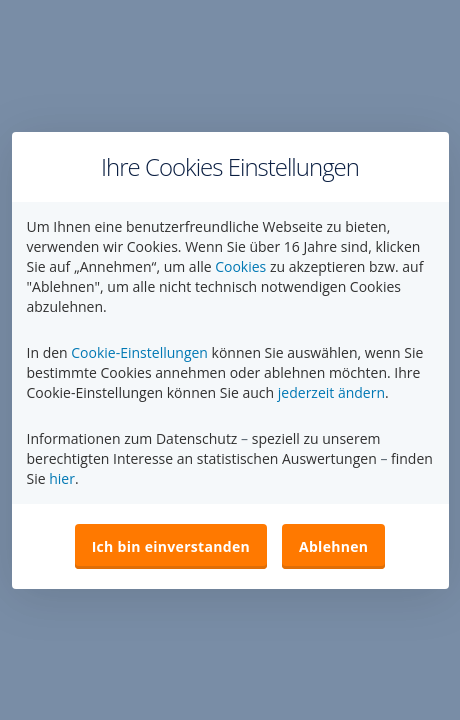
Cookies (240, 266)
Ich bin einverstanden (171, 546)
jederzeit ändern (331, 392)
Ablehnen (333, 546)
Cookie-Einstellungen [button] (139, 352)
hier (62, 478)
